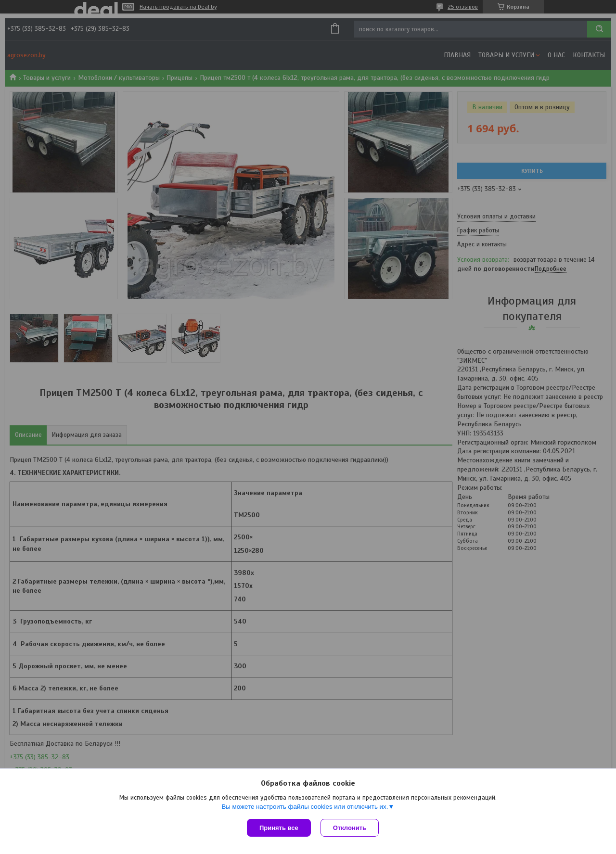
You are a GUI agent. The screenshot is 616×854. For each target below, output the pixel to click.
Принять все (279, 828)
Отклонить (350, 828)
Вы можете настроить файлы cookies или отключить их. (305, 807)
